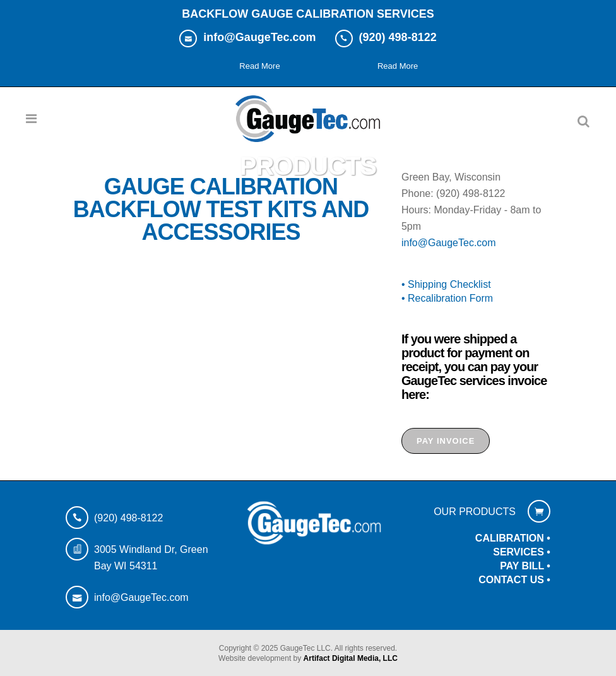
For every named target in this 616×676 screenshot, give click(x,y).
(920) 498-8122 (128, 518)
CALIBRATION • (513, 538)
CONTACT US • (514, 580)
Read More (259, 66)
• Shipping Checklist (446, 284)
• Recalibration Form (447, 298)
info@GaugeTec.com (449, 243)
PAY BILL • (525, 566)
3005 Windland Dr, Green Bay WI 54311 (151, 558)
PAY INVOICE (446, 441)
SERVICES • (522, 552)
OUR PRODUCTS (475, 512)
